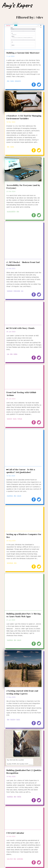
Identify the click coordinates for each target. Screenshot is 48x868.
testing (9, 419)
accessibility (11, 211)
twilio (19, 797)
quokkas (10, 496)
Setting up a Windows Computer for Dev (24, 536)
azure (19, 496)
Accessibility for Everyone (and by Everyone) (23, 187)
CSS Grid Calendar (15, 833)
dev (8, 81)
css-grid (10, 859)
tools (12, 81)
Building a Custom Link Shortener (23, 53)
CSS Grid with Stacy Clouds (21, 328)
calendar (20, 859)
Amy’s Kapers (17, 5)
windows (10, 563)
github (20, 419)
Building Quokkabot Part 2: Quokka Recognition (24, 772)
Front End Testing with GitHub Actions (21, 394)
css (22, 291)
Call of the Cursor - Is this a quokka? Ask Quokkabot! (21, 471)
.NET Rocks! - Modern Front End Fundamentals (23, 264)
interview (17, 291)
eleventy (18, 81)
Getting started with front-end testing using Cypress (22, 692)
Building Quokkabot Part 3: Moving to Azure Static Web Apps (24, 615)
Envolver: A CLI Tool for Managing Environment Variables (24, 117)
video (15, 354)
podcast (10, 291)
